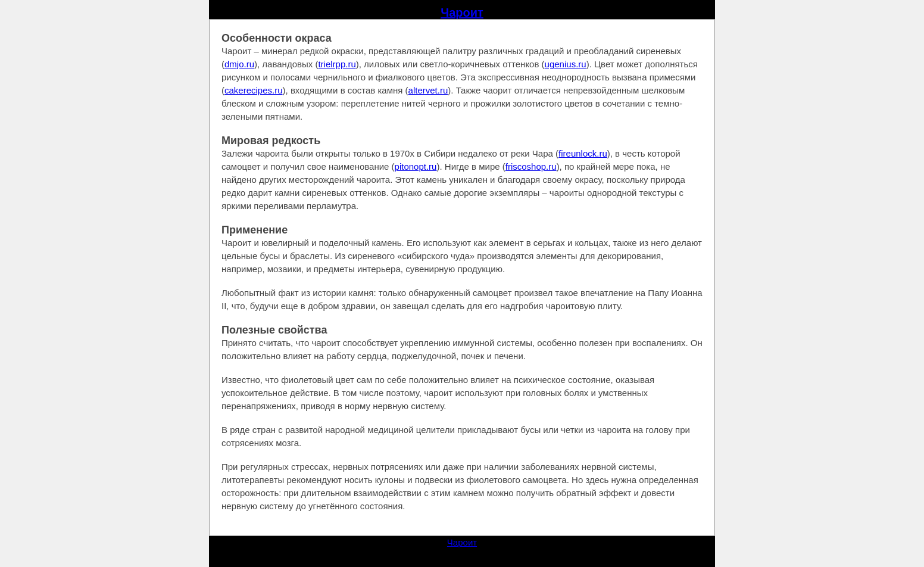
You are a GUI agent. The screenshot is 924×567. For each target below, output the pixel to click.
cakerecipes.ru (254, 90)
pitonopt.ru (416, 166)
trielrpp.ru (337, 64)
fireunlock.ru (583, 153)
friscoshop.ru (531, 166)
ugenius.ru (566, 64)
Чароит (462, 13)
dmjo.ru (239, 64)
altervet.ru (428, 90)
